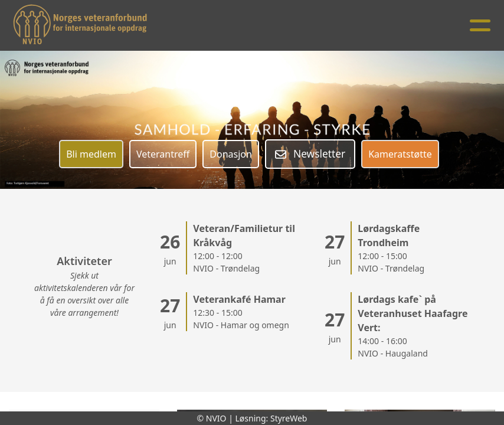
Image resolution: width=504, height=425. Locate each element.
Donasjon (231, 154)
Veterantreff (163, 154)
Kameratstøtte (400, 154)
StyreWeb (289, 418)
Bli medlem (91, 154)
